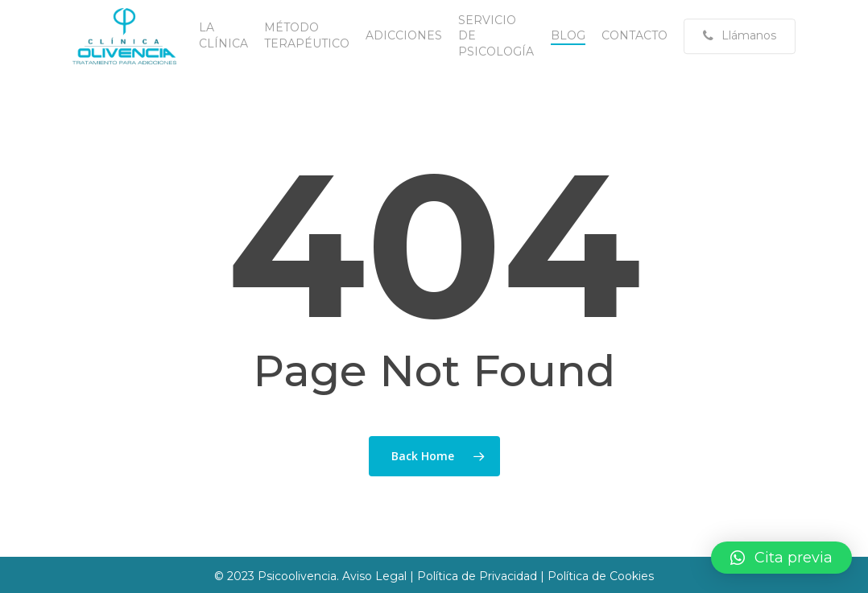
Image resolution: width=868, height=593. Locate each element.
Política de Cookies (601, 576)
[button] (781, 558)
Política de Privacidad (477, 576)
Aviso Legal (376, 576)
